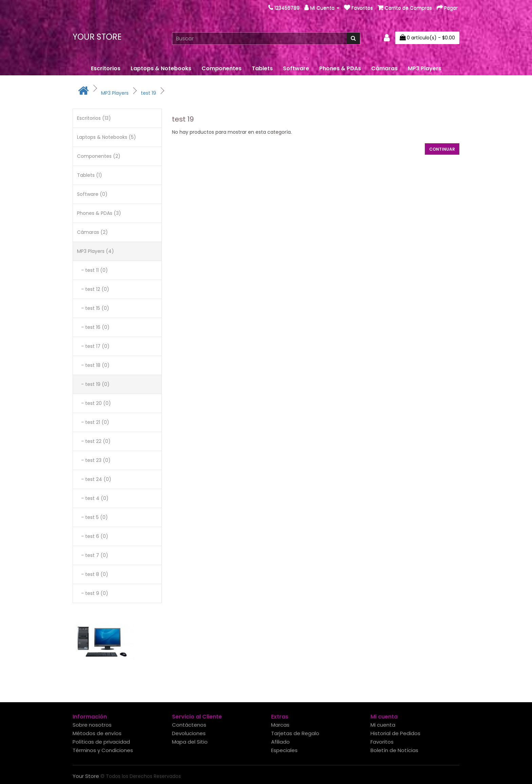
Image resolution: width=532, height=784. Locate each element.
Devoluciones (189, 733)
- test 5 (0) (92, 517)
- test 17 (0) (93, 346)
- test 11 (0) (92, 270)
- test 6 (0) (93, 536)
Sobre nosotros (92, 725)
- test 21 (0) (93, 422)
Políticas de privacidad (101, 742)
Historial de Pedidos (395, 733)
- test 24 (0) (94, 479)
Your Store (97, 37)
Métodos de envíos (97, 733)
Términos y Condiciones (103, 750)
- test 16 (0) (93, 327)
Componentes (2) (99, 156)
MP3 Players (425, 68)
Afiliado (280, 742)
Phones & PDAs (340, 68)
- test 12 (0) (93, 289)
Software (296, 68)
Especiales (284, 750)
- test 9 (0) (93, 593)
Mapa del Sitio (190, 742)
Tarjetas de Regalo (295, 733)
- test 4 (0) (93, 498)
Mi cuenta (383, 725)
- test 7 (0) (93, 555)
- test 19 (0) (93, 384)
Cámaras (384, 68)
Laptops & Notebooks (161, 68)
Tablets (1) (90, 175)
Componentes (222, 68)
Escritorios (106, 68)
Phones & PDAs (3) (99, 213)
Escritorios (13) (94, 118)
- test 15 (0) (93, 308)
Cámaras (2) (92, 232)
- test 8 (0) (93, 574)
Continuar (442, 149)
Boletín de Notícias (394, 750)
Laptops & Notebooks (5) (107, 137)
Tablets (262, 68)
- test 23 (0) (94, 460)
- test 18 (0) (93, 365)
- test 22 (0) (94, 441)
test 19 (148, 93)
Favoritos (382, 742)
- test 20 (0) (94, 403)
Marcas (280, 725)
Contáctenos (189, 725)
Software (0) (92, 194)
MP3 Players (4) (96, 251)
